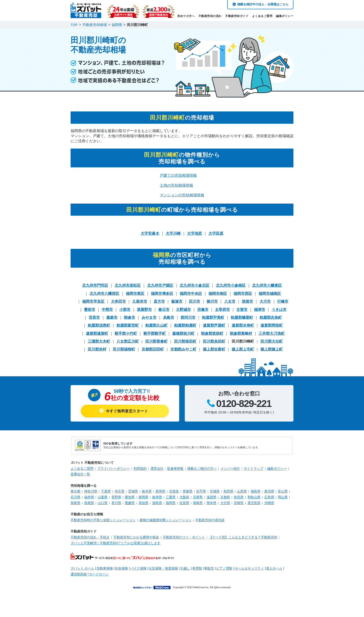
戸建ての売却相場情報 (178, 175)
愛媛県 (130, 503)
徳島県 (157, 503)
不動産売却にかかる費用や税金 (136, 537)
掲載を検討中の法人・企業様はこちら (263, 4)
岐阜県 (157, 497)
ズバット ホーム (82, 568)
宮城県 (215, 491)
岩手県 (201, 491)
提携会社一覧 (80, 474)
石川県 (75, 497)
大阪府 (184, 497)
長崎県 (198, 503)
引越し (185, 568)
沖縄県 (269, 503)
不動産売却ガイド (237, 16)
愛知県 (130, 497)
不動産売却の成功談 (210, 520)
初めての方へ (186, 16)
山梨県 (103, 497)
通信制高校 (79, 574)
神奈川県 (91, 491)
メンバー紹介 (230, 468)
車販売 (209, 568)
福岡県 (171, 503)
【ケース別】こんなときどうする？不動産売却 (243, 537)
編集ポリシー (285, 16)
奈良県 (239, 497)
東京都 (75, 491)
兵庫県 (198, 497)
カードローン (99, 574)
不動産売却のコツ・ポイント (184, 537)
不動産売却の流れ (210, 16)
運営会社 (157, 468)
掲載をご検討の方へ (202, 468)
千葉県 (106, 491)
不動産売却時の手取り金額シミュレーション (103, 520)
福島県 (256, 491)
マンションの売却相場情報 (182, 195)
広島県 (269, 497)
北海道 (174, 491)
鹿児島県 (254, 503)
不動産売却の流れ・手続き (90, 537)
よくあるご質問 (262, 16)
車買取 (197, 568)
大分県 (225, 503)
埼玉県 (120, 491)
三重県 (171, 497)
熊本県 (211, 503)
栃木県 (147, 491)
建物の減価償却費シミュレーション (166, 520)
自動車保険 (105, 568)
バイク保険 (138, 568)
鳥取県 (75, 503)
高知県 (143, 503)
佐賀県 (184, 503)
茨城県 (133, 491)
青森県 (188, 491)
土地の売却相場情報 (176, 185)
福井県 (89, 497)
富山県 (283, 491)
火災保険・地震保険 (163, 568)
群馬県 (160, 491)
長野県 (116, 497)
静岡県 (143, 497)
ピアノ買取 (224, 568)
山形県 (242, 491)
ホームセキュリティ (249, 568)
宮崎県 (239, 503)
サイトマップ (253, 468)
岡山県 (283, 497)
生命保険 (121, 568)
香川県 (116, 503)
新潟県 (269, 491)
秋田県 (228, 491)
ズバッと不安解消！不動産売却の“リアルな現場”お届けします (115, 543)
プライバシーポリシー (114, 468)
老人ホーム (274, 568)
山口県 (103, 503)
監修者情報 (175, 468)
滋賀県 (211, 497)
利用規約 (140, 468)
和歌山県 (254, 497)
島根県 (89, 503)
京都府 (225, 497)
